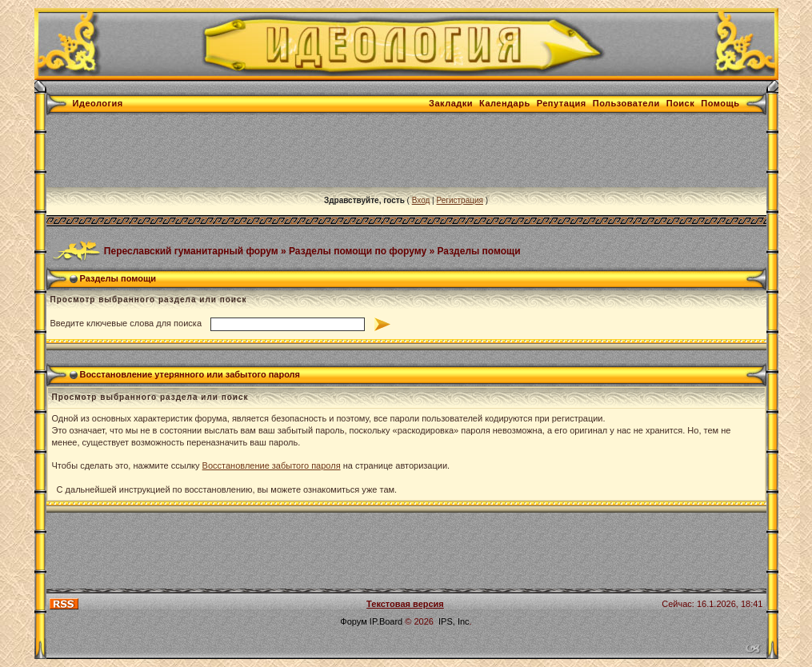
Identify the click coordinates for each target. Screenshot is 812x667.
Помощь (720, 103)
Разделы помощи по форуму (358, 250)
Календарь (505, 103)
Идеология (98, 103)
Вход (421, 200)
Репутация (562, 103)
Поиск (681, 103)
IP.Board (386, 621)
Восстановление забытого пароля (272, 465)
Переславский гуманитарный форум (191, 250)
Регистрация (459, 200)
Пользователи (626, 103)
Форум (353, 621)
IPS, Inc (454, 621)
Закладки (451, 103)
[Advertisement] (338, 151)
